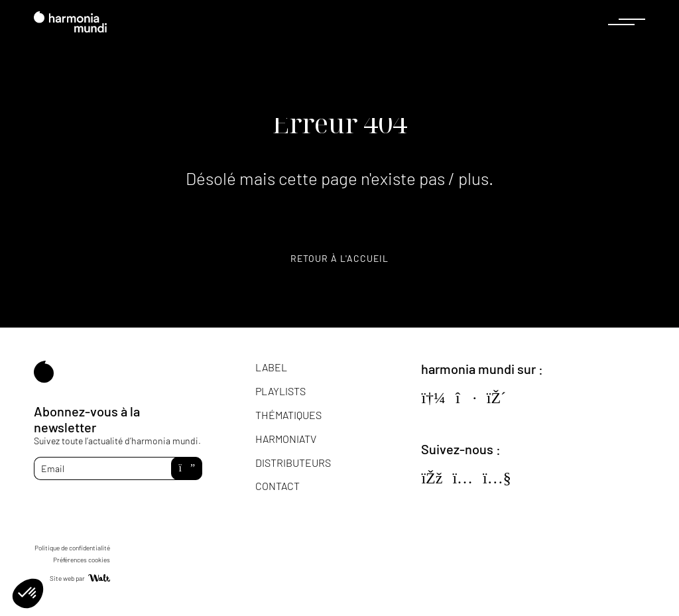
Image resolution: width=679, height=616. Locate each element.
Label (271, 367)
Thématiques (288, 415)
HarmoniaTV (286, 439)
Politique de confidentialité (72, 548)
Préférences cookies (82, 560)
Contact (278, 486)
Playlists (280, 391)
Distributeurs (293, 462)
